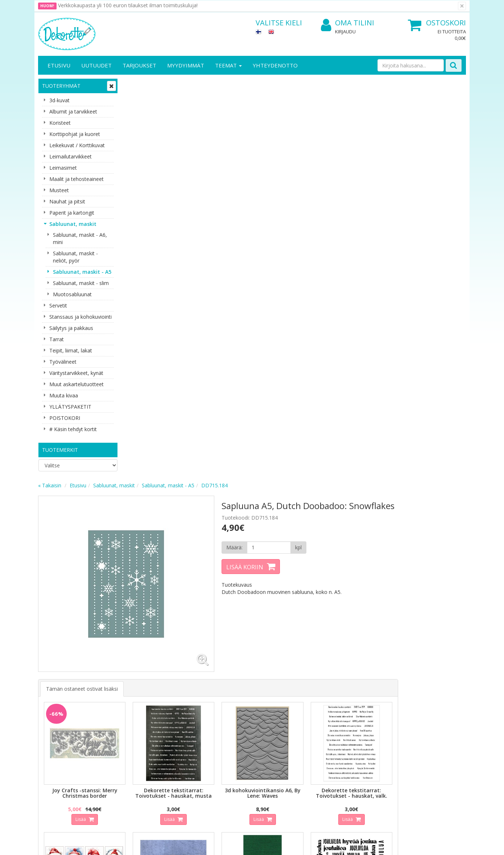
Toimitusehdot (122, 722)
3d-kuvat (59, 100)
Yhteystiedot (54, 722)
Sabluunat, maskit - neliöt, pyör (75, 257)
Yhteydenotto (275, 65)
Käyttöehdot (119, 733)
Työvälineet (63, 362)
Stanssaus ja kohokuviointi (80, 317)
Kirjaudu (345, 32)
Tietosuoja (117, 711)
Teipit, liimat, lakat (71, 350)
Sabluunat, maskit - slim (81, 283)
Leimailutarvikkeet (71, 156)
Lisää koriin (322, 176)
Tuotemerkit (60, 450)
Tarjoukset (139, 65)
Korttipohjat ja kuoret (75, 134)
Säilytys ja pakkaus (71, 328)
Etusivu (59, 65)
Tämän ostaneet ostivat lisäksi (169, 279)
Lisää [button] (166, 404)
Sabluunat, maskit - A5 (82, 272)
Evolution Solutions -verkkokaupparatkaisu (420, 844)
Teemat (228, 65)
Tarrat (57, 339)
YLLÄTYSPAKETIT (70, 407)
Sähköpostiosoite (173, 637)
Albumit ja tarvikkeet (73, 111)
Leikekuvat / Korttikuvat (77, 145)
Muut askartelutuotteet (77, 384)
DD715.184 (301, 85)
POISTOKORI (65, 418)
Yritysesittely (54, 711)
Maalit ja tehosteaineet (77, 179)
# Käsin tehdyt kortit (73, 429)
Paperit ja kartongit (72, 213)
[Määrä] (344, 156)
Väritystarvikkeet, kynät (76, 373)
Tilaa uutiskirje (172, 666)
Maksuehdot (119, 744)
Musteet (59, 190)
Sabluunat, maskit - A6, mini (80, 238)
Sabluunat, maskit (73, 224)
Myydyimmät (186, 65)
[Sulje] (462, 6)
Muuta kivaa (64, 395)
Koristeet (60, 123)
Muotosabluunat (72, 294)
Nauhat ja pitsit (67, 201)
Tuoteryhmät (61, 86)
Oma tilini (348, 23)
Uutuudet (96, 65)
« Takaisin (137, 85)
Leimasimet (63, 168)
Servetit (58, 305)
